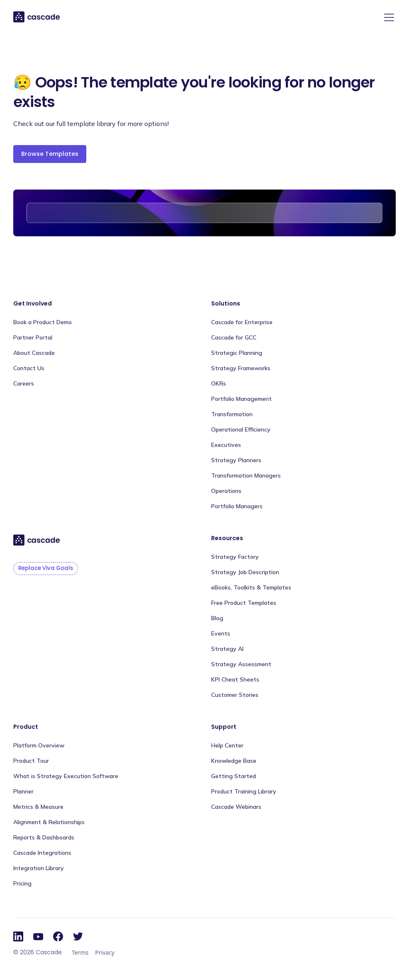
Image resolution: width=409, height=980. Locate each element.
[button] (387, 17)
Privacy (105, 952)
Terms (80, 952)
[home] (37, 17)
